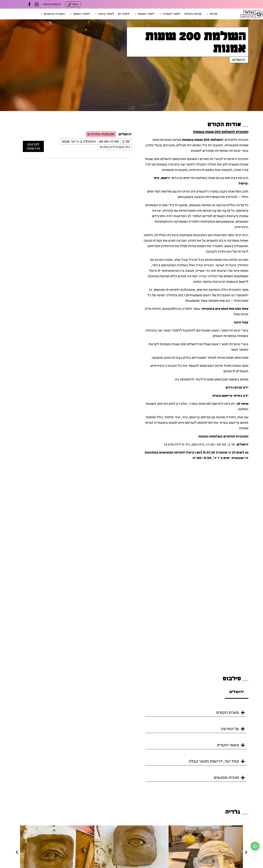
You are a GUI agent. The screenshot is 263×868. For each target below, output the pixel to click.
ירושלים (239, 60)
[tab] (237, 692)
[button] (211, 14)
